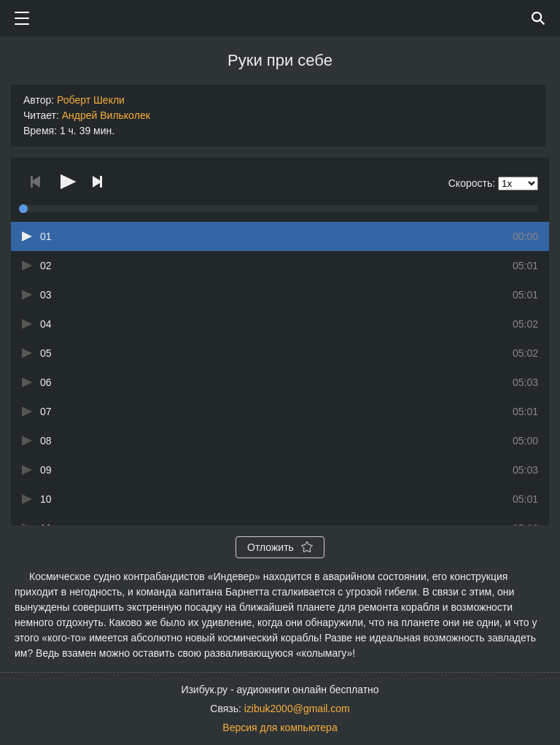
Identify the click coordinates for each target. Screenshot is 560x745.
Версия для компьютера (280, 727)
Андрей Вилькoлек (106, 115)
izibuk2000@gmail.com (297, 709)
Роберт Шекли (91, 100)
